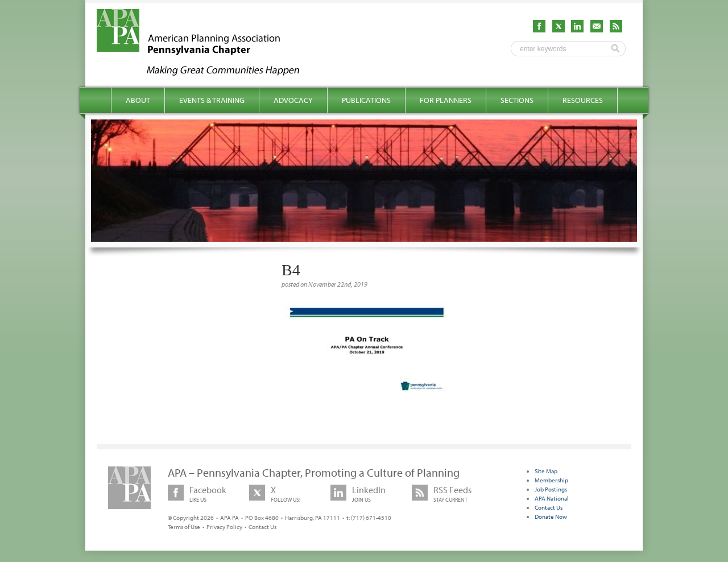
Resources (583, 100)
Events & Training (212, 100)
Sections (517, 100)
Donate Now (551, 516)
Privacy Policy (224, 527)
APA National (552, 498)
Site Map (546, 471)
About (138, 100)
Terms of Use (184, 527)
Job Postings (551, 489)
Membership (551, 480)
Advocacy (293, 100)
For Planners (446, 100)
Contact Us (262, 527)
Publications (366, 100)
